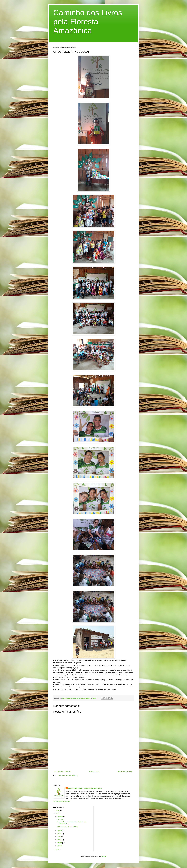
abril (59, 840)
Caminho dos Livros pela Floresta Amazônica (88, 22)
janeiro (60, 846)
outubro (60, 816)
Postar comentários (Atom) (69, 775)
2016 (58, 850)
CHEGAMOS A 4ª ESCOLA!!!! (68, 827)
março (60, 843)
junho (60, 834)
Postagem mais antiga (125, 772)
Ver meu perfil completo (61, 801)
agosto (60, 831)
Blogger (104, 856)
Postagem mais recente (62, 772)
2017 (58, 814)
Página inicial (94, 772)
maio (59, 837)
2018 (58, 811)
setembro (61, 819)
